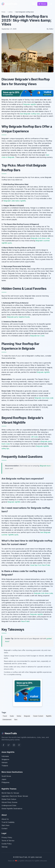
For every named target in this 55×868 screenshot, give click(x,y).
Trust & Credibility (8, 822)
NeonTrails (9, 4)
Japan (4, 779)
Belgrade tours (45, 466)
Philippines (5, 782)
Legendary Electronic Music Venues (15, 796)
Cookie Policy (7, 844)
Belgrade (27, 716)
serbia (10, 12)
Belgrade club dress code (40, 238)
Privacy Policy (7, 837)
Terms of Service (8, 841)
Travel (5, 716)
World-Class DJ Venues (10, 793)
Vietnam (5, 762)
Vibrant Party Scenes (9, 802)
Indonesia (5, 756)
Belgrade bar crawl (37, 336)
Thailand (5, 766)
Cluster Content (38, 716)
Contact (4, 828)
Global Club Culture (9, 799)
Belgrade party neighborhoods (18, 317)
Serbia (19, 716)
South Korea (6, 776)
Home (3, 12)
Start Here (5, 825)
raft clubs (34, 437)
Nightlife (49, 716)
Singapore (5, 759)
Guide (12, 716)
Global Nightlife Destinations (12, 809)
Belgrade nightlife (30, 104)
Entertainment (7, 719)
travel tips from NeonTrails (40, 565)
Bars (16, 719)
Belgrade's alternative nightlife (15, 201)
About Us (5, 819)
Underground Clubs (9, 805)
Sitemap (5, 847)
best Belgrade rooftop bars (30, 114)
